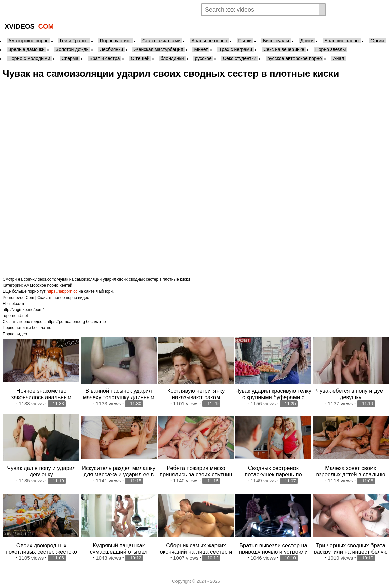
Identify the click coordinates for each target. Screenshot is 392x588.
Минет (201, 49)
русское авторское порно (295, 58)
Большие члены (342, 41)
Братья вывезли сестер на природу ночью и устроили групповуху (273, 552)
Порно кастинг (115, 41)
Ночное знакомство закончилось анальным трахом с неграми (42, 397)
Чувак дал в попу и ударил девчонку (41, 471)
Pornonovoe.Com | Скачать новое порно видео (46, 298)
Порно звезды (331, 49)
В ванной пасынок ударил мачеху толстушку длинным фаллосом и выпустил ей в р (119, 397)
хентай (66, 285)
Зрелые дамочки (27, 49)
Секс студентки (240, 58)
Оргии (377, 41)
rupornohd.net (15, 316)
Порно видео (15, 334)
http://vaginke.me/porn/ (23, 310)
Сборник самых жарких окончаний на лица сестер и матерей (196, 552)
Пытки (245, 41)
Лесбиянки (111, 49)
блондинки (172, 58)
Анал (338, 58)
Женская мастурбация (159, 49)
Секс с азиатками (161, 41)
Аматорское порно (29, 41)
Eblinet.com (13, 304)
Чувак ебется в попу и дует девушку (351, 394)
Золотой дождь (72, 49)
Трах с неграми (236, 49)
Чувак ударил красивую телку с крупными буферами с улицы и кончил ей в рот (273, 397)
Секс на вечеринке (284, 49)
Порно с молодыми (29, 58)
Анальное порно (209, 41)
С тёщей (140, 58)
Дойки (307, 41)
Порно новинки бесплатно (27, 328)
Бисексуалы (276, 41)
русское (203, 58)
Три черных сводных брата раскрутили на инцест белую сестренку (350, 552)
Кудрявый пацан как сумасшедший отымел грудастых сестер (119, 552)
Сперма (70, 58)
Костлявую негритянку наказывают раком (196, 394)
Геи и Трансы (74, 41)
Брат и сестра (105, 58)
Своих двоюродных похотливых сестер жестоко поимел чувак (41, 552)
